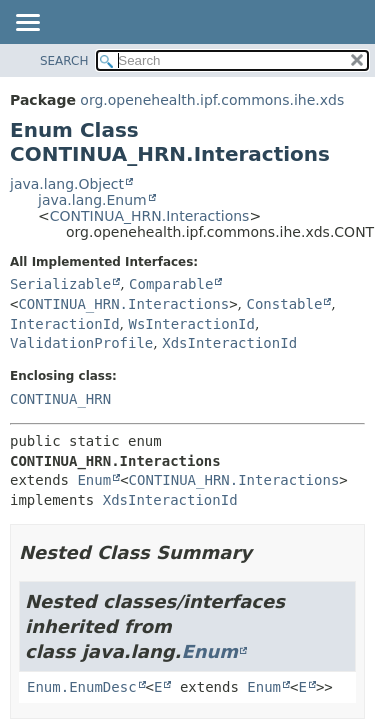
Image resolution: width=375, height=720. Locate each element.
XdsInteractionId (229, 343)
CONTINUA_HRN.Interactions (150, 216)
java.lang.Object (67, 184)
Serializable (60, 284)
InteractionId (65, 324)
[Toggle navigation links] (27, 24)
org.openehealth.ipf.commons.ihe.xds (212, 100)
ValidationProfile (81, 343)
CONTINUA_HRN (60, 399)
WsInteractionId (191, 324)
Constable (285, 304)
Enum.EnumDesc (82, 687)
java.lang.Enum (92, 200)
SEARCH (64, 61)
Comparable (171, 284)
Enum (94, 480)
